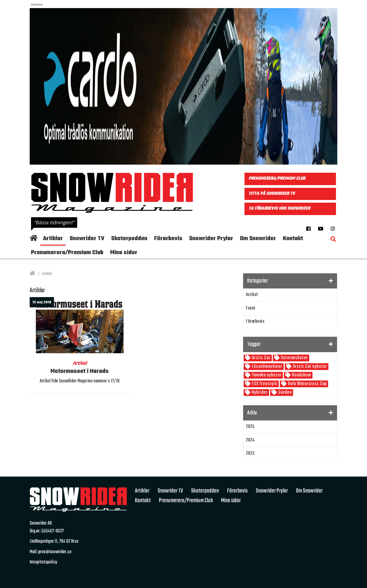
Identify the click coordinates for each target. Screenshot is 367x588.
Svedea (284, 392)
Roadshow (301, 375)
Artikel (252, 295)
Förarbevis (255, 322)
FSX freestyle (264, 384)
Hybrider (259, 392)
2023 (250, 453)
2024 (250, 440)
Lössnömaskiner (266, 367)
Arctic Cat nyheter (309, 367)
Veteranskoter (294, 358)
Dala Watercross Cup (307, 384)
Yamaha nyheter (266, 375)
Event (251, 308)
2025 (250, 427)
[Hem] (32, 274)
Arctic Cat (261, 358)
